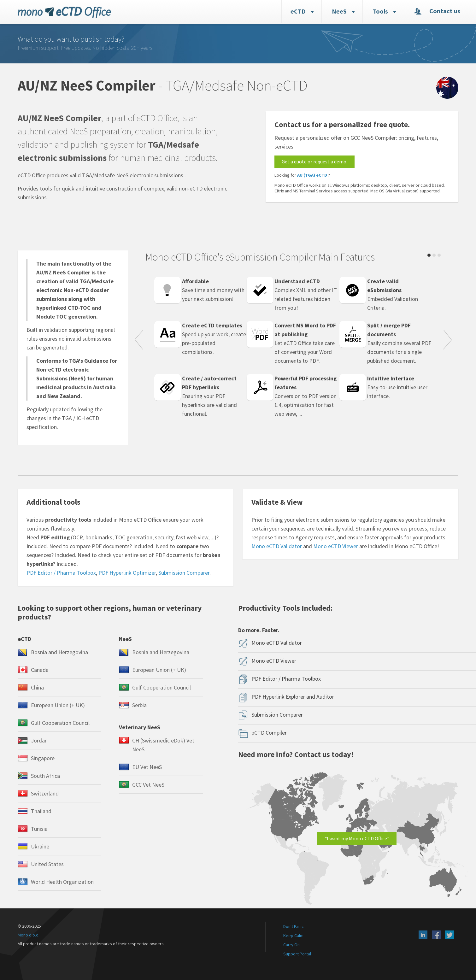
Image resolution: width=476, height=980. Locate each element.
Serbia (139, 705)
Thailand (41, 811)
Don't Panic (294, 926)
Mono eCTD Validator (277, 546)
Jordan (39, 740)
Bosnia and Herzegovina (59, 652)
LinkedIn (423, 935)
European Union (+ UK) (58, 705)
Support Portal (297, 954)
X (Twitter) (450, 935)
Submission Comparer (184, 573)
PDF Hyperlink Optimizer (127, 573)
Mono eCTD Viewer (336, 546)
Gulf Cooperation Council (60, 723)
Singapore (43, 758)
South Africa (45, 776)
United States (47, 864)
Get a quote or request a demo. (314, 161)
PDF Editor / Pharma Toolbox (61, 573)
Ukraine (40, 846)
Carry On (291, 945)
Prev (139, 340)
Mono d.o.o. (29, 935)
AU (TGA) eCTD (312, 175)
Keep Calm (293, 936)
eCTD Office (64, 12)
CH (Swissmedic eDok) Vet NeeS (163, 745)
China (37, 687)
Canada (40, 670)
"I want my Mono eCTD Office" (357, 838)
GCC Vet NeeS (148, 785)
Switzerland (45, 793)
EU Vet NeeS (147, 767)
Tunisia (39, 829)
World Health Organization (62, 882)
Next (447, 340)
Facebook (436, 935)
